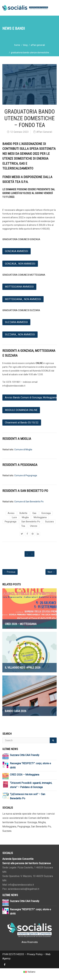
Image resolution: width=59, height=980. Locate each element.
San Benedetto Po (31, 522)
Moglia (25, 517)
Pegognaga (11, 522)
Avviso (11, 513)
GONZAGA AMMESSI (17, 251)
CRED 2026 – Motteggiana (25, 775)
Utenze (34, 526)
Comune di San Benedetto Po (29, 502)
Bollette (23, 513)
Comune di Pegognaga (26, 475)
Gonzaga (46, 513)
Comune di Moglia (23, 450)
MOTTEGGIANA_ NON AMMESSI (23, 299)
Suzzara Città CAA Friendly (25, 755)
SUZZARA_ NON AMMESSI (20, 335)
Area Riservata (30, 942)
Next (51, 572)
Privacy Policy (35, 954)
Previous (10, 572)
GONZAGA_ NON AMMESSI (20, 264)
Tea (23, 526)
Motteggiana (40, 517)
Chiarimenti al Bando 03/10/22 (22, 423)
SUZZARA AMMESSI (16, 322)
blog (25, 45)
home (17, 45)
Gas (34, 513)
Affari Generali (38, 45)
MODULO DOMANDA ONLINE (21, 410)
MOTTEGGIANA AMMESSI (19, 287)
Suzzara (49, 522)
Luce (14, 517)
